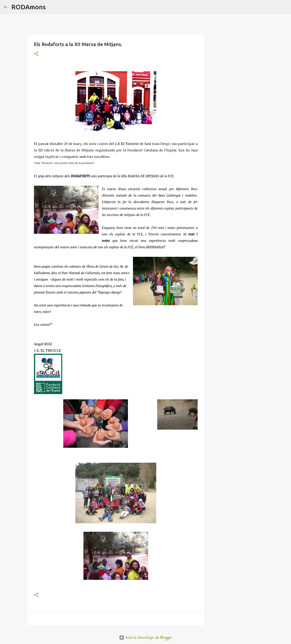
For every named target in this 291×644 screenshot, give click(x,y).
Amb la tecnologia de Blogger (146, 637)
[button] (36, 54)
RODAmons (28, 7)
